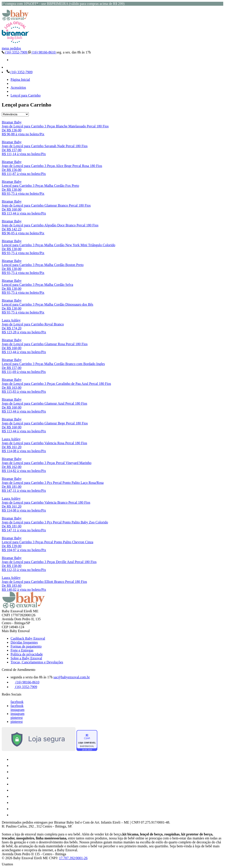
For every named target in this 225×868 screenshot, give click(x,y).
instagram (17, 710)
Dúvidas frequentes (24, 642)
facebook (17, 702)
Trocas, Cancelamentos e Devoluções (37, 662)
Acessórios (18, 87)
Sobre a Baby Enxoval (26, 658)
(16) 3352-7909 (15, 52)
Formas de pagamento (26, 646)
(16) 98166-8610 (42, 52)
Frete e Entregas (22, 650)
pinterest (17, 718)
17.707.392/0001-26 (73, 858)
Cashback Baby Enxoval (28, 638)
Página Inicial (20, 80)
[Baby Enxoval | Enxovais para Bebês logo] (15, 19)
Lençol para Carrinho (26, 95)
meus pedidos (11, 48)
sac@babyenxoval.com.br (72, 677)
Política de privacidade (27, 654)
